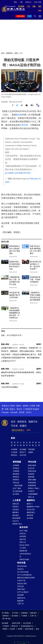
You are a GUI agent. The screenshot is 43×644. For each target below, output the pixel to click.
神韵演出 (14, 455)
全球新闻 (16, 465)
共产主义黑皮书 (23, 592)
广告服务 (24, 616)
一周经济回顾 (18, 485)
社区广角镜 (17, 488)
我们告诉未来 (22, 566)
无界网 (20, 629)
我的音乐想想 (24, 559)
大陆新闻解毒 (33, 494)
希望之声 (15, 626)
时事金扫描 (32, 471)
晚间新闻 (16, 474)
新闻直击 (16, 477)
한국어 (29, 412)
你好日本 (23, 534)
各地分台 (28, 2)
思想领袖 (31, 477)
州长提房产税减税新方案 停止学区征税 (15, 295)
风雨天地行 (21, 589)
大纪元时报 (27, 623)
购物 (29, 430)
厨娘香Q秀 (23, 551)
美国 (16, 53)
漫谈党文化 (21, 598)
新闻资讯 (9, 53)
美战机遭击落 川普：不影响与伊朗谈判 (35, 279)
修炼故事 (20, 601)
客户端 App (6, 619)
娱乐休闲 (24, 527)
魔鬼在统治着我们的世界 (26, 578)
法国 (7, 409)
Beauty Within (24, 545)
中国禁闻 (16, 471)
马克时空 (31, 491)
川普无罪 (24, 125)
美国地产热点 (17, 524)
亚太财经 (16, 494)
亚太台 (19, 409)
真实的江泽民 (22, 584)
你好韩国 (23, 536)
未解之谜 (16, 504)
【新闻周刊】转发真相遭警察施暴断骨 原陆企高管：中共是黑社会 (15, 313)
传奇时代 (20, 569)
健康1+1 (30, 504)
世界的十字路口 (34, 488)
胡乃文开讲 (31, 510)
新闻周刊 (16, 480)
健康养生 (31, 500)
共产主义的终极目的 (24, 575)
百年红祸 (20, 586)
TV (30, 16)
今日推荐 (14, 452)
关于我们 (15, 613)
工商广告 (20, 604)
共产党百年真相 (23, 572)
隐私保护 (34, 613)
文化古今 (16, 521)
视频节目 (33, 422)
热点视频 (23, 449)
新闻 (13, 438)
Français (5, 412)
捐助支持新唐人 (18, 430)
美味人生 (23, 542)
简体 (40, 2)
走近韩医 (30, 518)
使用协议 (6, 616)
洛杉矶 (26, 406)
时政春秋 (31, 474)
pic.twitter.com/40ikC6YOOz (18, 173)
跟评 (39, 344)
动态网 (12, 629)
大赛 (21, 2)
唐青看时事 (32, 485)
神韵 (15, 2)
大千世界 (23, 548)
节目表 (14, 426)
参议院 (19, 115)
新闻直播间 (21, 16)
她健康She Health (33, 507)
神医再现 (30, 515)
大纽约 (12, 406)
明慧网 (5, 629)
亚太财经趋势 (18, 491)
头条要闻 (14, 449)
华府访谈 (16, 483)
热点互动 (31, 468)
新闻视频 (17, 462)
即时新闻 (32, 449)
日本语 (22, 412)
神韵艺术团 (16, 623)
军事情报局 (32, 483)
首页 (3, 53)
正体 (36, 2)
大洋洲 (32, 406)
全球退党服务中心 (27, 626)
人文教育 (17, 500)
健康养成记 (31, 512)
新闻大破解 (32, 480)
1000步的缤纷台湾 (25, 555)
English (36, 409)
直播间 (23, 426)
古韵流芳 (16, 510)
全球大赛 (23, 455)
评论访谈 (32, 462)
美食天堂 (23, 539)
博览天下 (23, 452)
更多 (37, 629)
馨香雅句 (16, 512)
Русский (14, 412)
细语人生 (31, 497)
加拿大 (19, 406)
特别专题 (21, 563)
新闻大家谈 (32, 465)
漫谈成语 (16, 515)
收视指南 (24, 613)
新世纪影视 (29, 629)
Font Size (32, 105)
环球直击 (16, 468)
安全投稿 (15, 616)
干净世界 (6, 626)
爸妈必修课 (16, 518)
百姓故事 (20, 595)
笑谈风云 (16, 507)
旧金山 (12, 409)
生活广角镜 (24, 531)
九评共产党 (21, 581)
